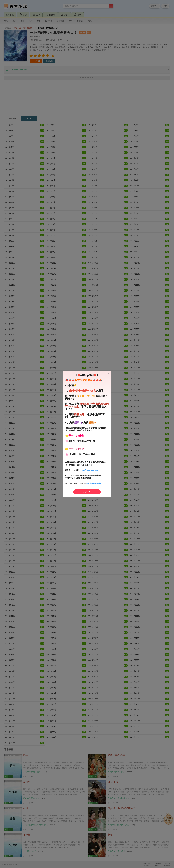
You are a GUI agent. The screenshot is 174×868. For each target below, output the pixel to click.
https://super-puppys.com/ (91, 470)
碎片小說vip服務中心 (94, 483)
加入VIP (87, 492)
